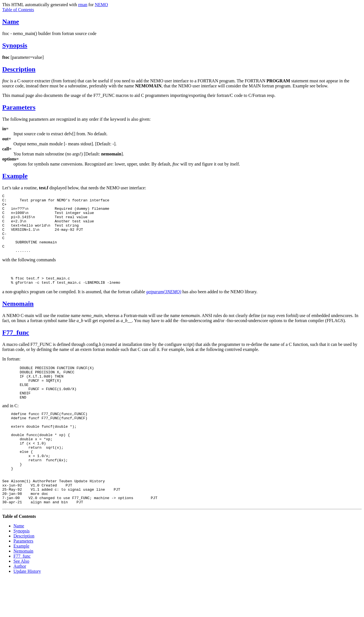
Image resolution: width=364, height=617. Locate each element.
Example (15, 176)
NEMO (101, 5)
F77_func (16, 346)
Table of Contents (18, 10)
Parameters (19, 107)
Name (11, 22)
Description (19, 69)
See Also (21, 600)
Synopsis (15, 45)
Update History (27, 610)
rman (83, 5)
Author (20, 605)
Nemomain (18, 317)
